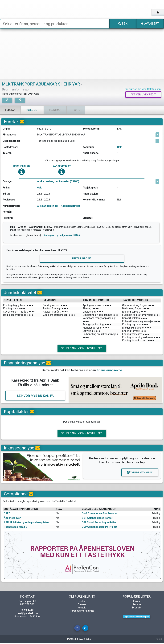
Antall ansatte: (91, 153)
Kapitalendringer (70, 206)
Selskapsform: (91, 129)
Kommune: (89, 147)
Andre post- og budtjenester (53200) (58, 181)
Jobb (82, 602)
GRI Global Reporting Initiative (99, 523)
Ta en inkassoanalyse (139, 473)
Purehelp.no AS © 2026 (79, 640)
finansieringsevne (109, 371)
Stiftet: (7, 194)
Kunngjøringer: (11, 206)
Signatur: (88, 218)
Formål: (7, 212)
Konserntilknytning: (94, 200)
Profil (76, 110)
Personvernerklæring (82, 612)
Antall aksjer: (90, 194)
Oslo (120, 147)
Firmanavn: (9, 135)
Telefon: (8, 153)
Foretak (10, 110)
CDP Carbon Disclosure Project (99, 528)
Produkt (137, 609)
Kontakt (82, 609)
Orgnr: (6, 129)
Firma (137, 602)
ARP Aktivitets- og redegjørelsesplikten (26, 523)
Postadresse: (10, 147)
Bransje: (8, 181)
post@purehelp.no (27, 614)
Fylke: (6, 188)
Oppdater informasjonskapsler (137, 618)
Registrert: (9, 200)
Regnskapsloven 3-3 (15, 528)
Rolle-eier (32, 110)
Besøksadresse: (12, 141)
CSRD (7, 514)
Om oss (82, 605)
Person (137, 605)
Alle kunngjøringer (48, 206)
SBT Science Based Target (97, 519)
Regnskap (55, 110)
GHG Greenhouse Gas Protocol (100, 514)
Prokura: (8, 218)
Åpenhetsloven (12, 519)
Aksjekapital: (90, 188)
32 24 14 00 (27, 611)
